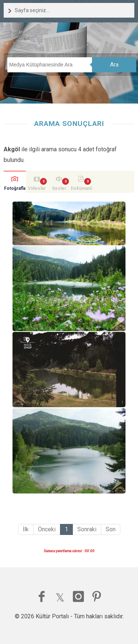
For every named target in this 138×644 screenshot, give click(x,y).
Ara (114, 64)
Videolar (37, 188)
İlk (26, 529)
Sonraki (87, 529)
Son (111, 529)
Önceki (47, 529)
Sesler (59, 188)
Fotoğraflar (15, 189)
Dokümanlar (81, 189)
